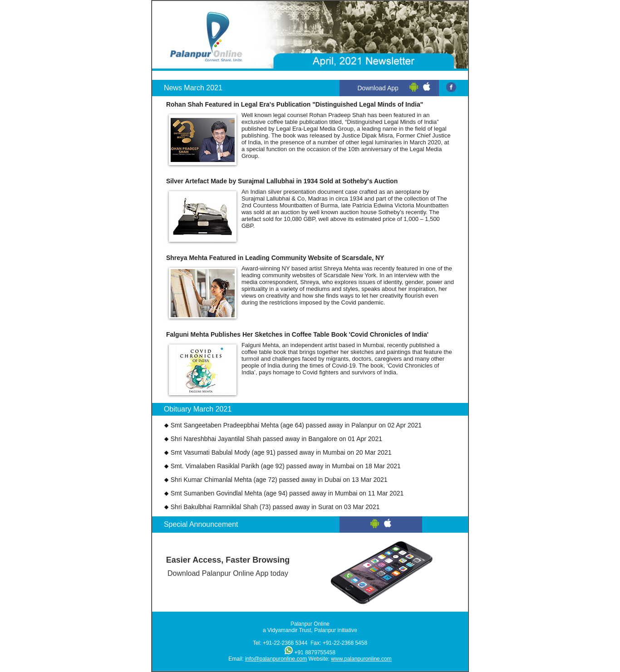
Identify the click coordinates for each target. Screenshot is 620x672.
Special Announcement (201, 524)
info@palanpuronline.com (276, 659)
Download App (378, 88)
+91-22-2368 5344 (285, 643)
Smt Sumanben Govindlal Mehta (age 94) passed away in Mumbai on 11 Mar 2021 (287, 493)
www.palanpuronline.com (361, 659)
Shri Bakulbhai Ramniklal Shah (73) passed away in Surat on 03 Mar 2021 (275, 507)
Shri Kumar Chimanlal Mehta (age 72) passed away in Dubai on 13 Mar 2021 (279, 480)
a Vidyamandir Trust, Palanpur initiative (310, 630)
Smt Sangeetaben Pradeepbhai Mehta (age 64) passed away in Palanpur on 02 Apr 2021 (296, 425)
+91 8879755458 (315, 652)
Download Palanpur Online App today (228, 564)
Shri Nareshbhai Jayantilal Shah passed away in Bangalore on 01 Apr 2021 (276, 439)
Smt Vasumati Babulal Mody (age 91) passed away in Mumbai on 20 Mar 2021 (281, 452)
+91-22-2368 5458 (345, 643)
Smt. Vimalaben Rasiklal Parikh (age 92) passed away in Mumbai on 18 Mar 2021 (286, 466)
